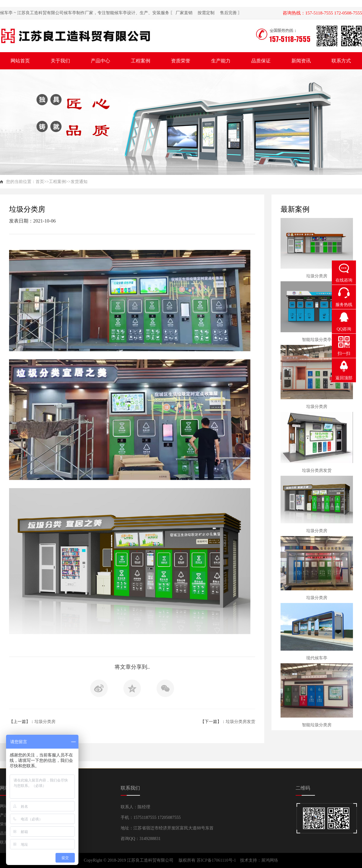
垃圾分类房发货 (240, 722)
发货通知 (79, 182)
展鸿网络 (270, 860)
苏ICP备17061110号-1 (217, 860)
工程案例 (57, 182)
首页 (40, 182)
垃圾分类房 (45, 722)
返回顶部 (344, 378)
